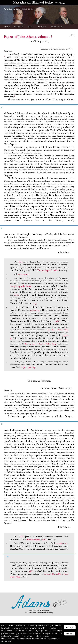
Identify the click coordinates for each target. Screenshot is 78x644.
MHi (21, 262)
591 (39, 310)
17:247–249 (23, 274)
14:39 (35, 303)
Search (42, 27)
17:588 (57, 321)
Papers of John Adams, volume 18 (28, 37)
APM (56, 270)
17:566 (33, 310)
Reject (70, 634)
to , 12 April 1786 (58, 330)
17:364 (24, 367)
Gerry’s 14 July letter (20, 286)
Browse (19, 27)
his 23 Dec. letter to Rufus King (41, 344)
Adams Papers (45, 270)
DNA (16, 295)
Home (7, 27)
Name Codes (57, 27)
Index (31, 27)
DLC (22, 537)
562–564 (31, 367)
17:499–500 (61, 543)
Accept (70, 627)
